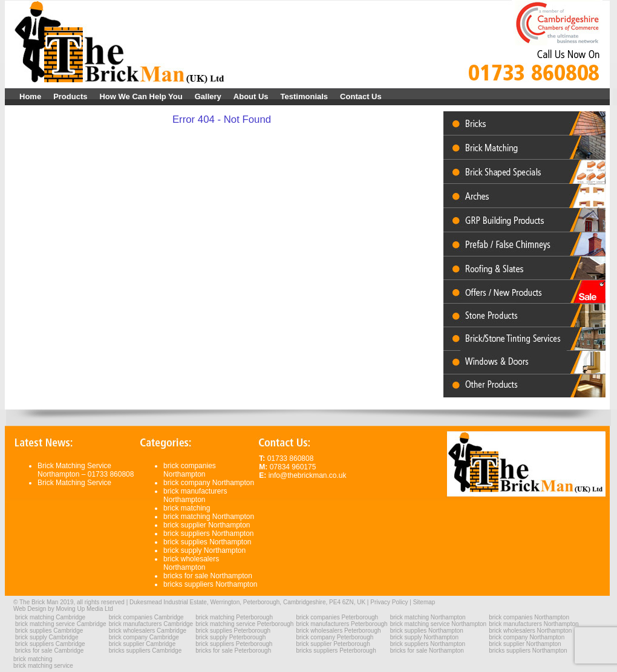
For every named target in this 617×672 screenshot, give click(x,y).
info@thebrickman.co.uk (308, 475)
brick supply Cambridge (47, 637)
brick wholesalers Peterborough (338, 631)
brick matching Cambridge (50, 617)
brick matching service (43, 666)
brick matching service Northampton (439, 624)
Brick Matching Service (74, 483)
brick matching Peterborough (234, 617)
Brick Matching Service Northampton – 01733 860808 (86, 470)
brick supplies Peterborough (233, 631)
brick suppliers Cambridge (50, 644)
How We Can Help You (141, 96)
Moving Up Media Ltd (84, 609)
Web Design (30, 609)
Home (30, 96)
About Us (251, 96)
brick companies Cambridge (146, 617)
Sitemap (424, 602)
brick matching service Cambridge (61, 624)
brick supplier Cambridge (142, 644)
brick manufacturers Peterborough (341, 624)
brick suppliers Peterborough (234, 644)
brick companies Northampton (190, 470)
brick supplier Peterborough (333, 644)
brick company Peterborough (335, 637)
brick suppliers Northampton (208, 533)
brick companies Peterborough (337, 617)
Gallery (208, 96)
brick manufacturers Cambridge (151, 624)
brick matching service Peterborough (244, 624)
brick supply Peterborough (230, 637)
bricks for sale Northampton (208, 576)
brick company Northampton (209, 483)
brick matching (187, 508)
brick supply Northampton (204, 550)
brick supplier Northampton (207, 525)
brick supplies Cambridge (49, 631)
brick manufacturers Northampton (195, 495)
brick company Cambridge (144, 637)
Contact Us (361, 96)
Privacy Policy (389, 602)
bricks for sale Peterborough (233, 651)
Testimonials (305, 96)
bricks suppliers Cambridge (145, 651)
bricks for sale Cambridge (49, 651)
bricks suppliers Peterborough (336, 651)
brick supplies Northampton (207, 542)
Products (70, 96)
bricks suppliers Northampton (210, 584)
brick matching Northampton (209, 517)
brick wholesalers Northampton (191, 563)
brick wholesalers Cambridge (148, 631)
